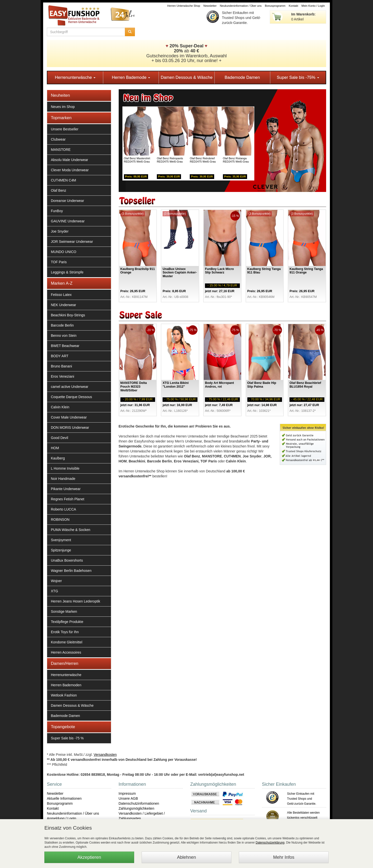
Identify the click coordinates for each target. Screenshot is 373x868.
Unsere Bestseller (65, 129)
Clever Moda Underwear (70, 170)
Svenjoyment (61, 540)
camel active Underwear (70, 387)
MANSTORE (61, 150)
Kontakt (293, 6)
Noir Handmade (63, 479)
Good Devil (59, 438)
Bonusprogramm (275, 6)
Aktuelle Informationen (64, 798)
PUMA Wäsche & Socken (71, 530)
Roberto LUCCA (63, 509)
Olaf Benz (58, 190)
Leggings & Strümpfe (67, 272)
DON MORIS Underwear (70, 428)
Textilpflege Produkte (67, 622)
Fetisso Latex (61, 295)
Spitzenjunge (61, 550)
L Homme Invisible (65, 468)
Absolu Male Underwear (69, 160)
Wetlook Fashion (64, 695)
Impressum (127, 793)
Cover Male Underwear (69, 417)
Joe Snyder (60, 231)
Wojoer (56, 581)
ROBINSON (60, 520)
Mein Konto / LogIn (313, 6)
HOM (55, 448)
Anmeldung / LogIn (62, 818)
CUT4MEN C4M (63, 180)
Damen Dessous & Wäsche (187, 77)
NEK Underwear (63, 305)
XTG (54, 591)
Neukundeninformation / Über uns (241, 6)
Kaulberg (58, 458)
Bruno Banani (61, 366)
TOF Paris (59, 262)
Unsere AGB (128, 798)
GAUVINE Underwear (68, 221)
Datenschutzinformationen (139, 803)
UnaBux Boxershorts (67, 560)
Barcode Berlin (62, 325)
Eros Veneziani (62, 376)
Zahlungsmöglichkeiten (137, 808)
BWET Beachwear (65, 346)
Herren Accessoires (66, 652)
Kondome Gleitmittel (67, 642)
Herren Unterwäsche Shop (184, 6)
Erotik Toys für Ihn (65, 632)
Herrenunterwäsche (75, 77)
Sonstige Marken (64, 611)
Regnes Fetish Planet (68, 499)
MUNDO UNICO (64, 252)
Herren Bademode (131, 77)
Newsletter (210, 6)
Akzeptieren (89, 857)
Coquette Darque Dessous (71, 397)
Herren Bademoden (66, 685)
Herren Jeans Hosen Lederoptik (76, 601)
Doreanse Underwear (67, 201)
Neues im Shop (63, 107)
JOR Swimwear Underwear (72, 242)
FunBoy (57, 211)
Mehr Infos (284, 857)
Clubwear (58, 139)
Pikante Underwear (66, 489)
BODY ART (60, 356)
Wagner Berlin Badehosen (71, 571)
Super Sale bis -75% (298, 77)
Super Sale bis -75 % (67, 738)
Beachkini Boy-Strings (68, 315)
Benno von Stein (64, 336)
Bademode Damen (242, 77)
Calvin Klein (60, 407)
